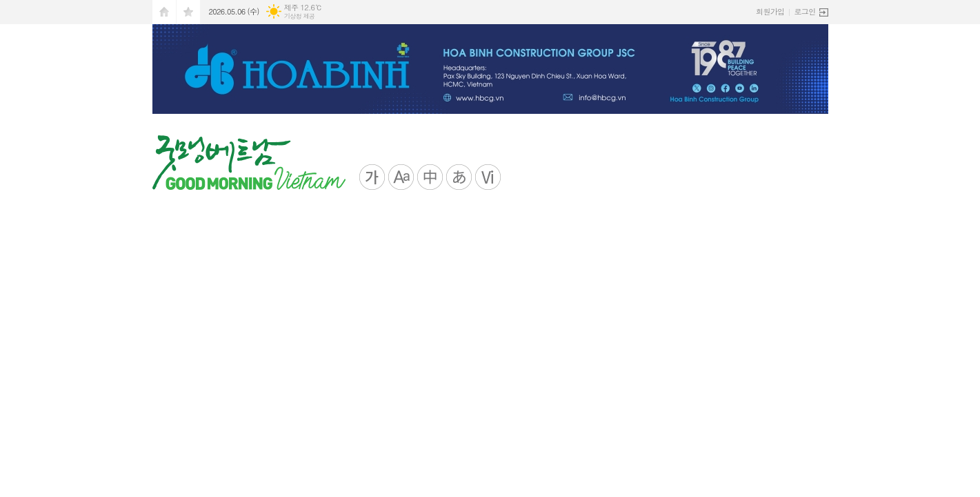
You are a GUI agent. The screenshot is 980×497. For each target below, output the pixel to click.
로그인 (804, 11)
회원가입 (770, 11)
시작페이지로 (164, 12)
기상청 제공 (300, 16)
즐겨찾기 (188, 12)
